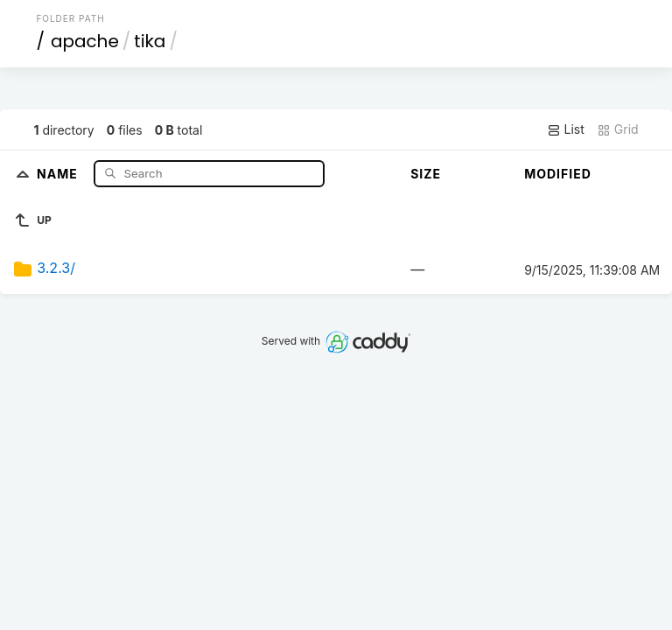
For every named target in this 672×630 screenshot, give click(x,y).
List (566, 129)
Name (59, 173)
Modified (558, 174)
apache (85, 41)
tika (150, 41)
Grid (618, 129)
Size (426, 174)
